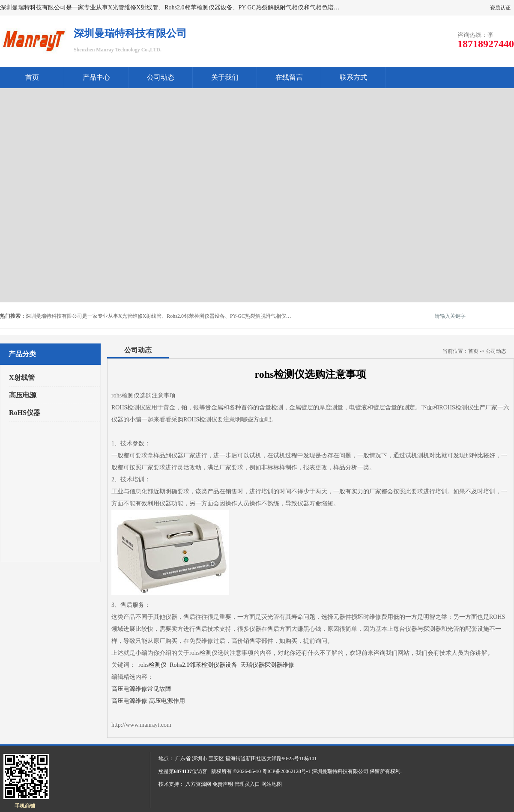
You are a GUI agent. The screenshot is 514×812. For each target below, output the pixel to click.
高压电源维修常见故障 (141, 689)
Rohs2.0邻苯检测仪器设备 (203, 665)
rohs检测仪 (152, 665)
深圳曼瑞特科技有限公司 (340, 771)
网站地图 (272, 784)
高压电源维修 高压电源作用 (148, 701)
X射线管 (22, 378)
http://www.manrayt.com (141, 725)
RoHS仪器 (25, 413)
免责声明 (223, 784)
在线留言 (289, 77)
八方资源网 (198, 784)
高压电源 (23, 395)
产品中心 (96, 77)
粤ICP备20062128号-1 (286, 771)
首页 (32, 77)
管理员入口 (247, 784)
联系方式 (353, 77)
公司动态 (161, 77)
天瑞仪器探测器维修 (267, 665)
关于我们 (225, 77)
